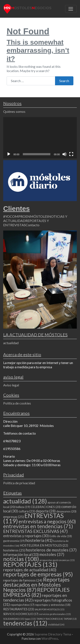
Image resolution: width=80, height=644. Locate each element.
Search (64, 81)
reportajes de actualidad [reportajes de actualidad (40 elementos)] (30, 570)
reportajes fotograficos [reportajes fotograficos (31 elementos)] (38, 602)
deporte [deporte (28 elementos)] (46, 511)
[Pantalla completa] (71, 154)
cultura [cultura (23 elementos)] (27, 511)
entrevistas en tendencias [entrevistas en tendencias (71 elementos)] (38, 526)
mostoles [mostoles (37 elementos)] (52, 554)
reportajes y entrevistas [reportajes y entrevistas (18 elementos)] (53, 605)
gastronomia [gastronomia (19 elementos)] (14, 541)
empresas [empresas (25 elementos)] (14, 517)
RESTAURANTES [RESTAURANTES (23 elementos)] (19, 609)
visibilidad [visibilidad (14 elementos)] (56, 624)
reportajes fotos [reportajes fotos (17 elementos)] (22, 605)
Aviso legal (11, 385)
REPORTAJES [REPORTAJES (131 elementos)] (30, 564)
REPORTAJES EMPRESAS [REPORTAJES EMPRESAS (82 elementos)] (36, 592)
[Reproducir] (9, 154)
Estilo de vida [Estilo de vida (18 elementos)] (61, 536)
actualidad (11, 343)
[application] (40, 138)
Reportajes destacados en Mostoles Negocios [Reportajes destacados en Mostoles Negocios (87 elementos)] (36, 585)
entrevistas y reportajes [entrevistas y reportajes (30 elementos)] (26, 536)
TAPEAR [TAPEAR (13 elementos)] (70, 619)
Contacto (33, 225)
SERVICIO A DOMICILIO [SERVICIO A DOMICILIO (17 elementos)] (21, 614)
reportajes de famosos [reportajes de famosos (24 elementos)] (23, 580)
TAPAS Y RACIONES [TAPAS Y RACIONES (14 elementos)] (50, 619)
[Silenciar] (64, 154)
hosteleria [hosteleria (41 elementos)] (39, 540)
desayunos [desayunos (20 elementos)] (66, 511)
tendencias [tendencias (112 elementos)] (25, 623)
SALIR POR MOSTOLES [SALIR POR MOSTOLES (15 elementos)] (49, 609)
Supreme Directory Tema (53, 634)
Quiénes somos (14, 111)
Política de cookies (17, 403)
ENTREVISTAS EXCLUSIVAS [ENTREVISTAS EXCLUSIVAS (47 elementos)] (35, 531)
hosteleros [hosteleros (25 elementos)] (14, 550)
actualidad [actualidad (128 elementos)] (25, 501)
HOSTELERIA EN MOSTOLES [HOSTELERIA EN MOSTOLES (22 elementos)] (44, 545)
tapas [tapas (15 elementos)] (30, 619)
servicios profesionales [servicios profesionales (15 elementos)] (55, 614)
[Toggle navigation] (71, 9)
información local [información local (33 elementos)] (21, 554)
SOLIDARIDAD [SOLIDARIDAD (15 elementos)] (14, 619)
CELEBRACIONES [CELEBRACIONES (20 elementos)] (46, 507)
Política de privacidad (19, 483)
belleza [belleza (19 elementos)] (23, 507)
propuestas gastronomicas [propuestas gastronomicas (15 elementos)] (57, 560)
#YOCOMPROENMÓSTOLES (26, 216)
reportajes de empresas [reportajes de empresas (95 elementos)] (38, 574)
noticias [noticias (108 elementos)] (21, 559)
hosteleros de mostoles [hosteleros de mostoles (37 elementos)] (51, 550)
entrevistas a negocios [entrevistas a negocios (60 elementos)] (47, 521)
